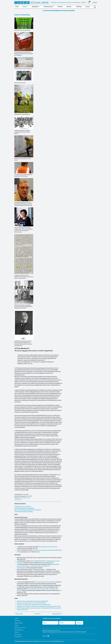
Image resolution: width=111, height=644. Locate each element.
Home (17, 7)
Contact (88, 7)
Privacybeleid (18, 637)
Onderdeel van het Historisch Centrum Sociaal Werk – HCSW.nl (68, 3)
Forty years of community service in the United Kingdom (31, 603)
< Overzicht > (38, 614)
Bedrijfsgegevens (19, 630)
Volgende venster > (57, 614)
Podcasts (60, 7)
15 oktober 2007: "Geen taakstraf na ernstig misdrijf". (34, 605)
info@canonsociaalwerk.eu (53, 630)
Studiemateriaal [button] (48, 7)
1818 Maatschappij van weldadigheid (24, 508)
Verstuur (79, 623)
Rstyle (62, 641)
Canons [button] (25, 7)
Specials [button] (69, 7)
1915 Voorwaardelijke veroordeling (24, 512)
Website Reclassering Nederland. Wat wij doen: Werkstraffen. (33, 601)
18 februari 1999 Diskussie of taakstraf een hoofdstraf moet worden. (39, 606)
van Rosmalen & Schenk (46, 641)
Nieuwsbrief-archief (20, 628)
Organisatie (17, 621)
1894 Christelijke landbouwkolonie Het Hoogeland (28, 510)
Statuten (17, 632)
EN (96, 3)
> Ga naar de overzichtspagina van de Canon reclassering (58, 11)
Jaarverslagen (18, 634)
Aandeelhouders (19, 623)
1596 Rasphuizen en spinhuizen (23, 507)
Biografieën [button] (35, 7)
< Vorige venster (19, 614)
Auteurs (16, 625)
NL (93, 3)
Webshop (79, 7)
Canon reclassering (22, 15)
